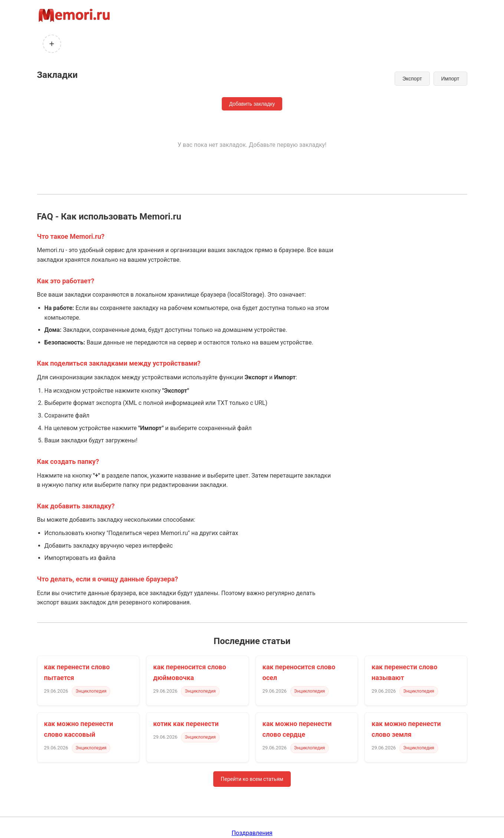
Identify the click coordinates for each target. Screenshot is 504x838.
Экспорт (412, 79)
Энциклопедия (91, 691)
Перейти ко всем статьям (252, 779)
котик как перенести (186, 724)
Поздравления (252, 833)
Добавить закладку (252, 104)
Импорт (450, 79)
